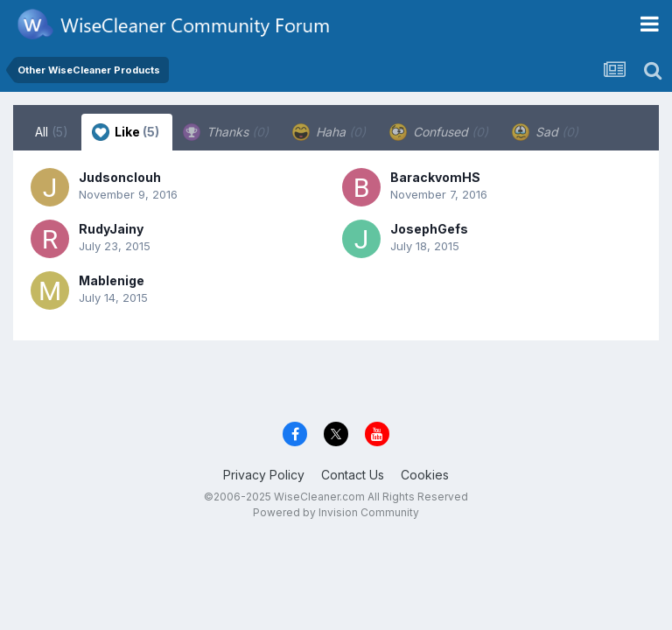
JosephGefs (429, 229)
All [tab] (52, 132)
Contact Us (353, 475)
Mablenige (112, 280)
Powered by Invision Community (336, 512)
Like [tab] (126, 132)
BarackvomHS (435, 177)
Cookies (425, 475)
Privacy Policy (264, 475)
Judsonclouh (120, 177)
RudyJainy (111, 229)
